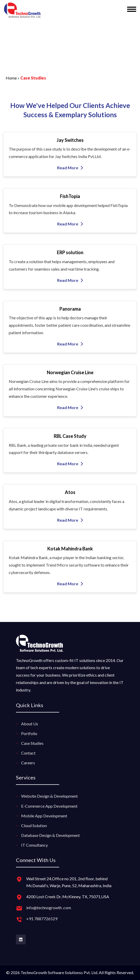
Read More (70, 168)
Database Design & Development (50, 835)
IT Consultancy (34, 845)
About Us (30, 724)
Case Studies (32, 743)
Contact (28, 753)
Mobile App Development (44, 816)
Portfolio (29, 733)
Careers (28, 763)
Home (11, 78)
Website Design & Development (49, 796)
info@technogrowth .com (49, 908)
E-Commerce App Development (49, 806)
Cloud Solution (34, 825)
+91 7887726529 (42, 919)
